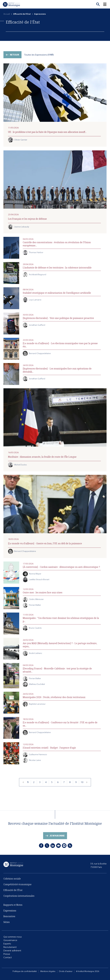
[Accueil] (11, 4)
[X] (47, 847)
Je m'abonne (57, 840)
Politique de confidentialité (25, 971)
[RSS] (70, 847)
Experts (7, 944)
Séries (7, 923)
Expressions (10, 912)
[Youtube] (58, 847)
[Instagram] (64, 847)
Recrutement (10, 947)
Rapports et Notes (13, 906)
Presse (7, 954)
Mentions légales (48, 971)
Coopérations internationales (19, 900)
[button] (107, 4)
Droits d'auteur (66, 971)
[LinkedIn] (53, 847)
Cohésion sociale (12, 883)
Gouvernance (10, 940)
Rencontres (9, 918)
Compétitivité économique (17, 888)
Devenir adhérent (12, 951)
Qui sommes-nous (13, 937)
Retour (14, 55)
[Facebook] (41, 847)
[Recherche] (98, 4)
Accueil (7, 14)
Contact (8, 958)
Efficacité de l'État (13, 894)
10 (82, 787)
